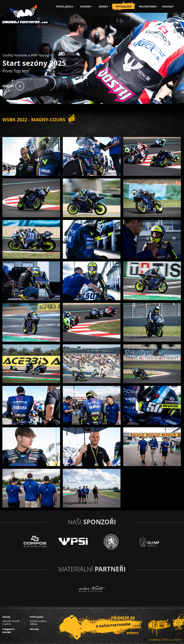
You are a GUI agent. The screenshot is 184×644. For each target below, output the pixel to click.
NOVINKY (86, 7)
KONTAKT (168, 7)
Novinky (34, 629)
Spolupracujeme (38, 621)
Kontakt (7, 632)
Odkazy (34, 624)
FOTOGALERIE (123, 7)
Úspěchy (7, 624)
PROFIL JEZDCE (64, 7)
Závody (6, 617)
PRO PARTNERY (148, 7)
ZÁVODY (103, 7)
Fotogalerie (9, 629)
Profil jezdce (37, 617)
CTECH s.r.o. (167, 640)
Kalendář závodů (11, 621)
